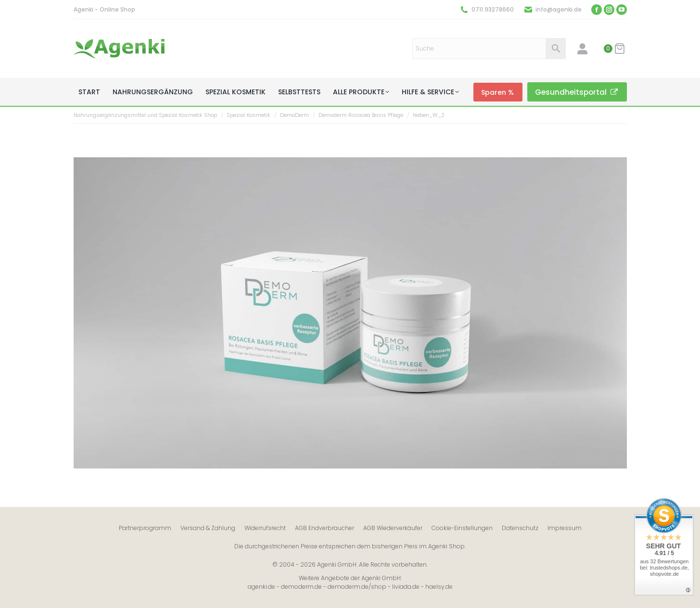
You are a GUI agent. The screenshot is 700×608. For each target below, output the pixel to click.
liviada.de (406, 587)
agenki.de (261, 587)
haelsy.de (439, 587)
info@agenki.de (559, 9)
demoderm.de (301, 587)
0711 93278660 (493, 9)
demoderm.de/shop (357, 587)
